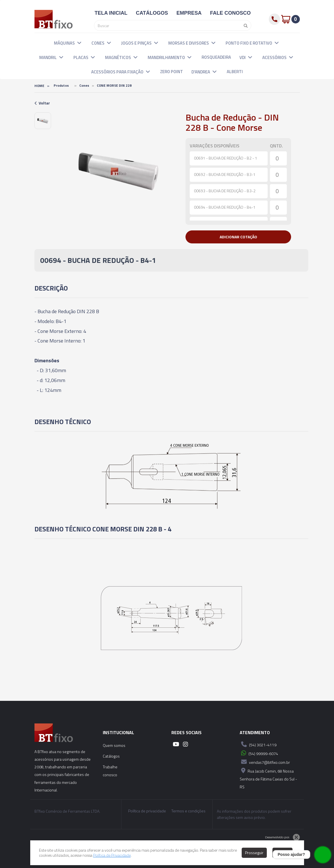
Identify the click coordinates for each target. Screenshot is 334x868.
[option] (43, 121)
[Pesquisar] (244, 25)
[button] (79, 43)
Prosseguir (254, 853)
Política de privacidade (147, 811)
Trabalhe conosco (110, 771)
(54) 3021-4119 (258, 744)
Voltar (42, 103)
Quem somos (114, 745)
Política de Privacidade (112, 855)
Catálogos (111, 756)
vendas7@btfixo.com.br (265, 762)
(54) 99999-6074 (259, 753)
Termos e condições (188, 811)
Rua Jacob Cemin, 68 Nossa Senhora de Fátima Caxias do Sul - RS (268, 778)
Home (39, 86)
